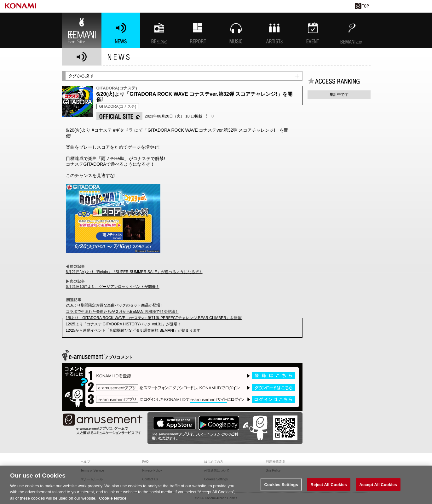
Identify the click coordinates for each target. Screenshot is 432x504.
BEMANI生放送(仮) (159, 30)
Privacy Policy (152, 470)
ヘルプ (85, 462)
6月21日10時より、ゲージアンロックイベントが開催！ (113, 287)
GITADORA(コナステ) (118, 106)
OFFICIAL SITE (119, 116)
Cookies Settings (281, 491)
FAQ (146, 462)
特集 (198, 30)
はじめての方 (214, 462)
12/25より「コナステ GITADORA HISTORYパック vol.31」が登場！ (124, 324)
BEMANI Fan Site (82, 30)
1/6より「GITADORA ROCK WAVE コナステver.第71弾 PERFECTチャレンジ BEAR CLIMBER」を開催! (154, 318)
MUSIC (236, 30)
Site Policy (273, 470)
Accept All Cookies (378, 491)
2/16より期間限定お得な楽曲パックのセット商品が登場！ (115, 305)
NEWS (121, 30)
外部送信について (217, 470)
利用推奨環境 (275, 462)
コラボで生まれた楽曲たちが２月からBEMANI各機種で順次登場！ (122, 312)
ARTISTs (274, 30)
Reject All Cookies (328, 491)
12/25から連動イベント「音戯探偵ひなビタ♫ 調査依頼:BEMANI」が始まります (133, 330)
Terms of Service (92, 470)
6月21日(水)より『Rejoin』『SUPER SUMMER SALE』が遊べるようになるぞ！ (134, 272)
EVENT (313, 30)
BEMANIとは (351, 30)
